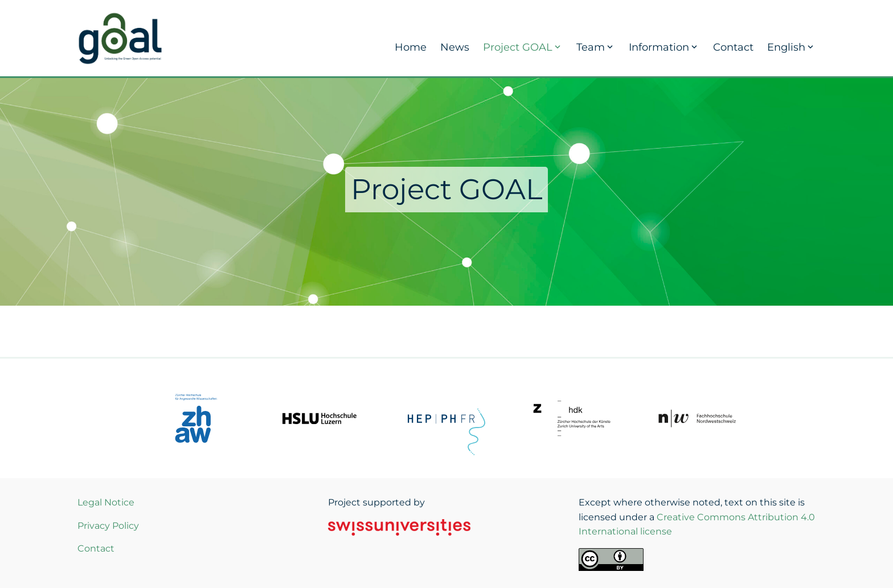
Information (664, 47)
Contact (733, 47)
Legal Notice (106, 502)
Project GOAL (523, 47)
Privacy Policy (108, 526)
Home (411, 47)
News (455, 47)
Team (596, 47)
